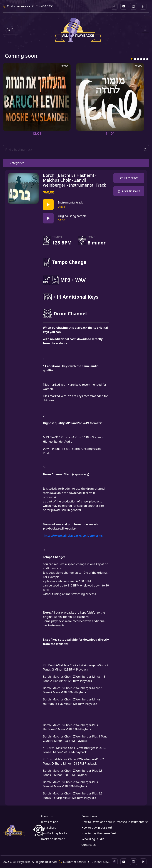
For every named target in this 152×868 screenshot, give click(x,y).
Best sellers (48, 828)
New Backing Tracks (54, 833)
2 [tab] (135, 59)
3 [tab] (138, 59)
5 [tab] (144, 59)
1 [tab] (132, 59)
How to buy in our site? (97, 828)
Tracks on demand (53, 839)
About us (47, 816)
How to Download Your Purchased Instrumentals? (115, 822)
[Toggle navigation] (145, 30)
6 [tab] (147, 59)
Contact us (89, 845)
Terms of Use (49, 822)
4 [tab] (141, 59)
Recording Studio (93, 839)
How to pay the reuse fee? (99, 833)
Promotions (89, 816)
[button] (76, 163)
